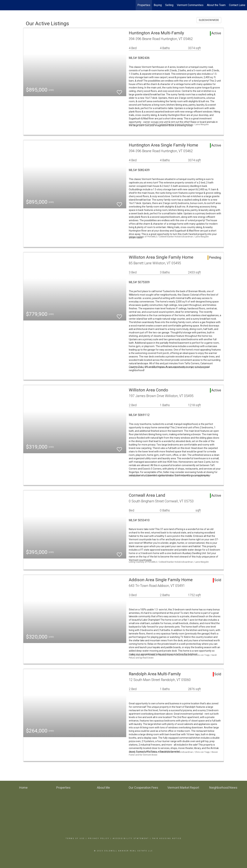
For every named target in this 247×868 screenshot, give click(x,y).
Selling (169, 5)
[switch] (119, 91)
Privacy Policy (99, 838)
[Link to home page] (4, 5)
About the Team (216, 5)
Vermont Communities (190, 5)
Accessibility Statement (131, 838)
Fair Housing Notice (167, 838)
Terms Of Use (75, 838)
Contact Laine (237, 5)
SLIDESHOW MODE (209, 20)
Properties (144, 5)
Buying (158, 5)
